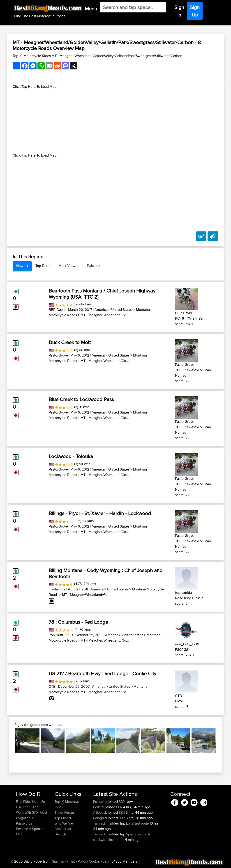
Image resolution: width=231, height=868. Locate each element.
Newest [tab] (22, 266)
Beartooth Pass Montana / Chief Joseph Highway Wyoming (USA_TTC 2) (102, 294)
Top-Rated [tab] (43, 266)
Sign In (179, 11)
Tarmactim (101, 823)
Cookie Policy (99, 861)
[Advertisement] (115, 121)
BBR (122, 802)
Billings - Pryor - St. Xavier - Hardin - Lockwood (100, 513)
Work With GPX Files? (32, 812)
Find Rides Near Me (30, 802)
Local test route (137, 823)
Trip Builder (63, 818)
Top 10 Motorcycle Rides (68, 804)
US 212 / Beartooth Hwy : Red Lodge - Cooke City (103, 673)
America (101, 310)
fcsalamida (57, 589)
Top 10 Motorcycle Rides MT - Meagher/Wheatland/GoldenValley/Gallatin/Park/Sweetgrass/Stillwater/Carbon (97, 56)
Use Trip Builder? (29, 807)
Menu (91, 9)
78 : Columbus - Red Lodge (78, 622)
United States (122, 310)
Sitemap (58, 861)
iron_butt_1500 (61, 635)
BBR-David (57, 310)
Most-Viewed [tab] (69, 266)
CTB (52, 686)
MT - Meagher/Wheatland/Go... (105, 315)
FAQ (19, 834)
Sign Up (195, 11)
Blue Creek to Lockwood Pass (81, 399)
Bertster (99, 807)
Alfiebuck (100, 812)
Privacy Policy (76, 861)
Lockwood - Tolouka (71, 456)
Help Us (61, 834)
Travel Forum (64, 812)
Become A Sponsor (30, 829)
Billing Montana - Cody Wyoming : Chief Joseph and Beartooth (106, 573)
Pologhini (100, 818)
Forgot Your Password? (25, 821)
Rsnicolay (100, 802)
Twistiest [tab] (94, 266)
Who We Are (64, 823)
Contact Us (63, 829)
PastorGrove (58, 355)
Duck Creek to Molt (70, 342)
